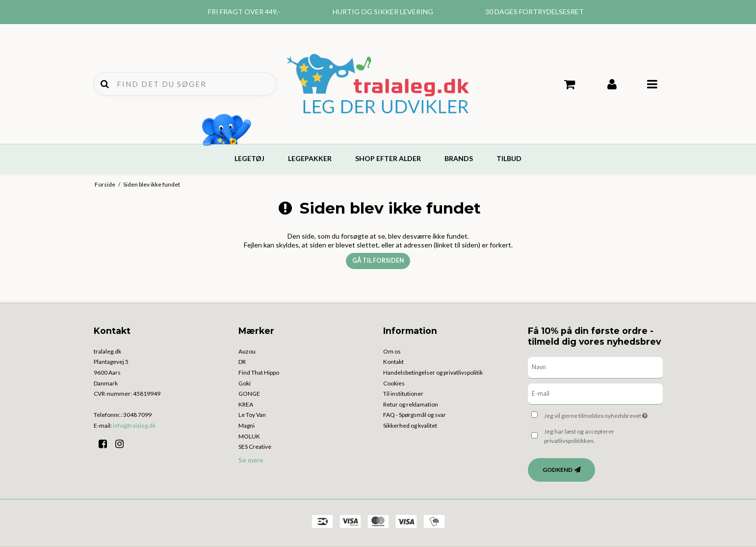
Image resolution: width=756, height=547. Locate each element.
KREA (246, 404)
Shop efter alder (388, 158)
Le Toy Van (252, 415)
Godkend (558, 470)
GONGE (249, 394)
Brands (459, 158)
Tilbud (509, 158)
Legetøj (249, 158)
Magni (247, 425)
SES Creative (255, 447)
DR (242, 362)
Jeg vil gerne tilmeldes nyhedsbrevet (603, 414)
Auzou (247, 351)
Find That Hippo (259, 372)
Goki (245, 383)
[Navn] (595, 367)
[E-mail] (595, 393)
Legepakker (310, 158)
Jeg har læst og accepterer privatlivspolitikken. (579, 436)
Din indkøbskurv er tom (570, 84)
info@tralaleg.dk (134, 425)
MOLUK (249, 436)
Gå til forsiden (378, 260)
